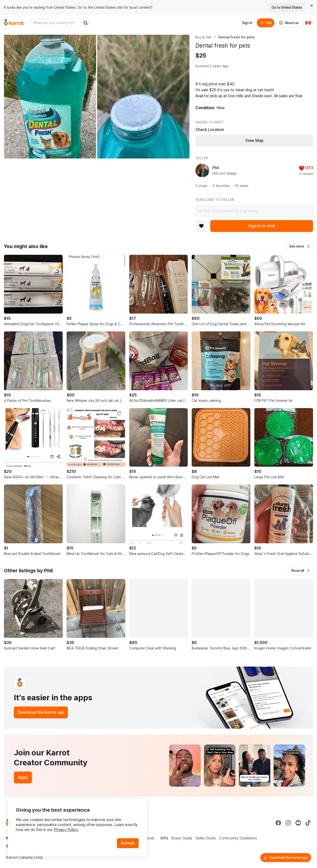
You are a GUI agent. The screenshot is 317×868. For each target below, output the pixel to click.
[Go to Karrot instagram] (288, 823)
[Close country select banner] (312, 5)
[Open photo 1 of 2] (50, 97)
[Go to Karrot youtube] (298, 823)
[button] (300, 246)
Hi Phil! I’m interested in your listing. (254, 211)
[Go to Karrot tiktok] (308, 823)
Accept (128, 843)
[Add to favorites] (201, 226)
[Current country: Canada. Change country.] (308, 23)
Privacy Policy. (66, 830)
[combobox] (56, 23)
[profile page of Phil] (202, 170)
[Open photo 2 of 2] (143, 97)
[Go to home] (14, 23)
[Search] (85, 23)
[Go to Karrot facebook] (278, 823)
